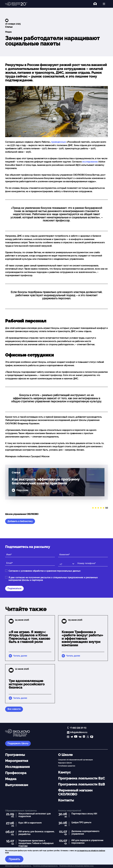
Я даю (53, 579)
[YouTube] (76, 737)
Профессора (16, 773)
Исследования (17, 767)
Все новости (14, 709)
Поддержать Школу (18, 743)
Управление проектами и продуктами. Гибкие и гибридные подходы (36, 843)
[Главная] (16, 4)
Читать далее (20, 656)
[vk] (80, 737)
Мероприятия (17, 761)
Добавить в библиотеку (20, 521)
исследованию (90, 162)
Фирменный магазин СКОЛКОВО (75, 792)
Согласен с (45, 571)
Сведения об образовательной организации (75, 760)
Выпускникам (17, 785)
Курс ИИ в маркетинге (30, 823)
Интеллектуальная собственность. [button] (18, 866)
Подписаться (14, 588)
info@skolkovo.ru (79, 732)
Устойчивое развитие (67, 766)
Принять (14, 859)
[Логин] (97, 4)
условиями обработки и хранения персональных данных (51, 571)
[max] (68, 737)
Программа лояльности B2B (81, 784)
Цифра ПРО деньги (81, 822)
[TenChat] (92, 737)
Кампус (64, 772)
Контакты (66, 800)
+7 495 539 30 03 (78, 728)
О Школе (65, 755)
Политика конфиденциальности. (45, 866)
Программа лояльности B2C (81, 778)
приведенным (58, 142)
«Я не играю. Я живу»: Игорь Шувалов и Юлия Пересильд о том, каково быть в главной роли (30, 637)
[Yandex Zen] (84, 737)
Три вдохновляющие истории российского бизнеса (27, 684)
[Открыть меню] (104, 4)
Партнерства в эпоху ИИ (84, 814)
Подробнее (22, 490)
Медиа (8, 32)
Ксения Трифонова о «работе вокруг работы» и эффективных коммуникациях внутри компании (82, 639)
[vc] (88, 737)
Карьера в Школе (65, 763)
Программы (15, 755)
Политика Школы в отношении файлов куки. (76, 866)
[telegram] (72, 737)
